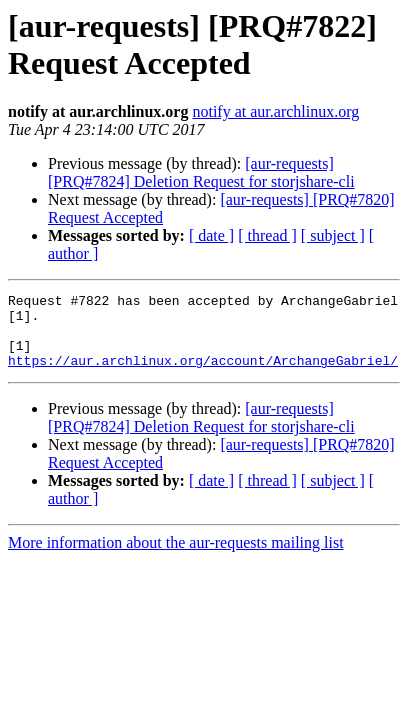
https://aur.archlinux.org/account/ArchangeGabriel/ (203, 375)
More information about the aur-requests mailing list (176, 557)
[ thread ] (267, 235)
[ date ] (211, 235)
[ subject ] (333, 235)
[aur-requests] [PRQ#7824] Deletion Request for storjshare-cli (201, 172)
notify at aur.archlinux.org (275, 111)
